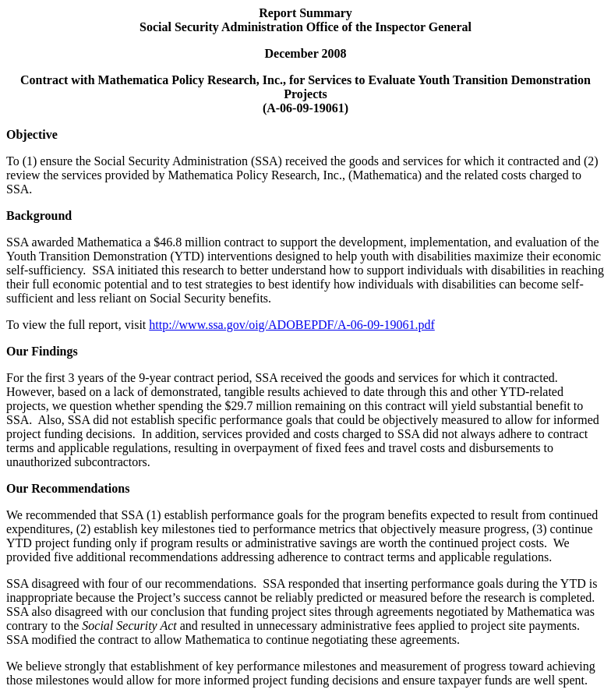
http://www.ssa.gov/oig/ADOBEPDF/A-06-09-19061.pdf (292, 325)
